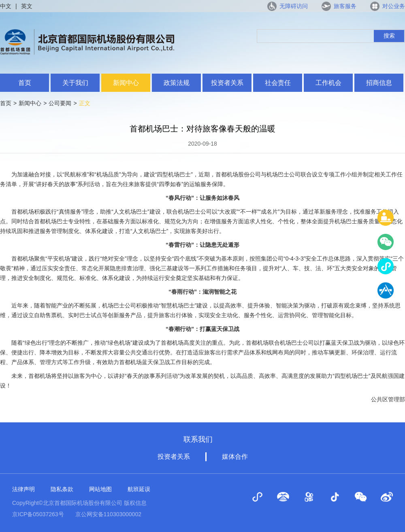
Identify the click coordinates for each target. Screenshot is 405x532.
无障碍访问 (294, 6)
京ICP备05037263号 (38, 514)
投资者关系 (227, 83)
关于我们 (75, 83)
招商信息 (379, 83)
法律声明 (23, 489)
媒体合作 (235, 457)
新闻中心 (126, 83)
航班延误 (139, 489)
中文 (6, 6)
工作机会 (328, 83)
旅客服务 (345, 6)
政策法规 (177, 83)
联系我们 (198, 439)
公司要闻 (60, 103)
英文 (27, 6)
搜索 (389, 36)
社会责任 (278, 83)
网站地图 (100, 489)
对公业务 (394, 6)
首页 (25, 83)
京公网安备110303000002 (108, 514)
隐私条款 (62, 489)
